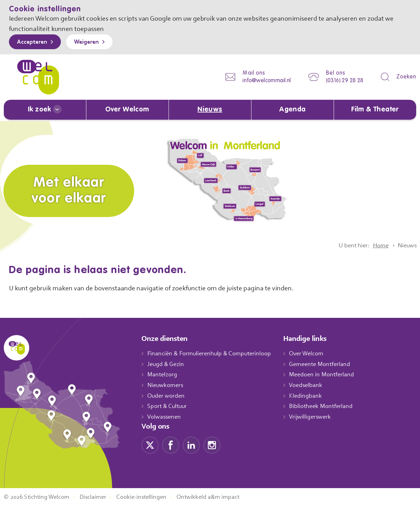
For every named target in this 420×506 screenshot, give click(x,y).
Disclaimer (98, 497)
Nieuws (210, 110)
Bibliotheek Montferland (328, 406)
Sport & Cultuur (168, 406)
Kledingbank (313, 396)
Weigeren (91, 42)
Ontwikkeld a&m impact (218, 497)
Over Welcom (127, 110)
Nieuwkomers (166, 385)
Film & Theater (375, 110)
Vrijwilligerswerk (317, 417)
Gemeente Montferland (327, 364)
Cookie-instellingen (149, 497)
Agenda (292, 110)
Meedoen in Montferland (329, 374)
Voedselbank (313, 385)
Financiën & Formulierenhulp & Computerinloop (212, 353)
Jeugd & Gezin (168, 364)
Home (378, 245)
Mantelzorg (163, 374)
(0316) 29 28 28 (342, 81)
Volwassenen (165, 417)
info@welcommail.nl (261, 81)
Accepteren (34, 42)
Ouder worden (167, 396)
